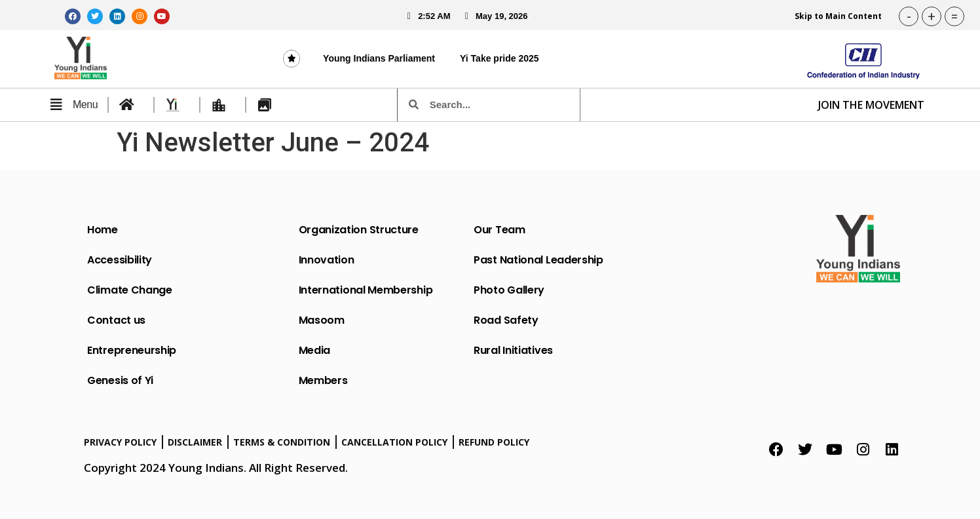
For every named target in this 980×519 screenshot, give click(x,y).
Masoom (322, 320)
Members (323, 380)
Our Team (499, 230)
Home (103, 230)
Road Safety (506, 320)
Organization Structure (359, 230)
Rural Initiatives (513, 350)
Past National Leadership (538, 260)
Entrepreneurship (132, 350)
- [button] (909, 16)
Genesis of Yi (120, 380)
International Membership (366, 290)
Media (315, 350)
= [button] (954, 16)
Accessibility (120, 260)
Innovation (327, 260)
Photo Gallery (509, 290)
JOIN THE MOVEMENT (871, 105)
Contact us (116, 320)
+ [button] (932, 16)
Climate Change (130, 290)
